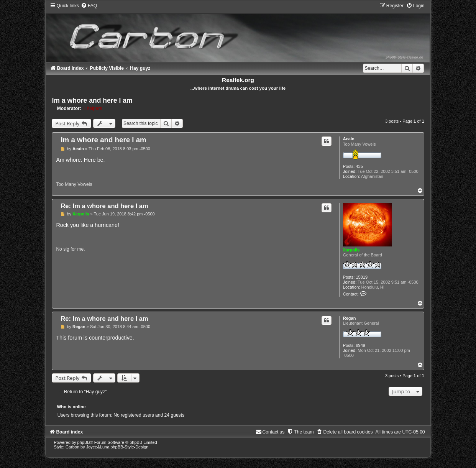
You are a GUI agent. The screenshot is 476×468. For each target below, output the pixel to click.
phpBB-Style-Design (129, 447)
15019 (362, 277)
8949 (360, 345)
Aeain (349, 139)
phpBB (84, 442)
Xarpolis (351, 250)
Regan (350, 318)
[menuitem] (89, 6)
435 (359, 166)
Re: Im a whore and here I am (104, 206)
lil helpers (92, 108)
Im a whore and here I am (92, 100)
